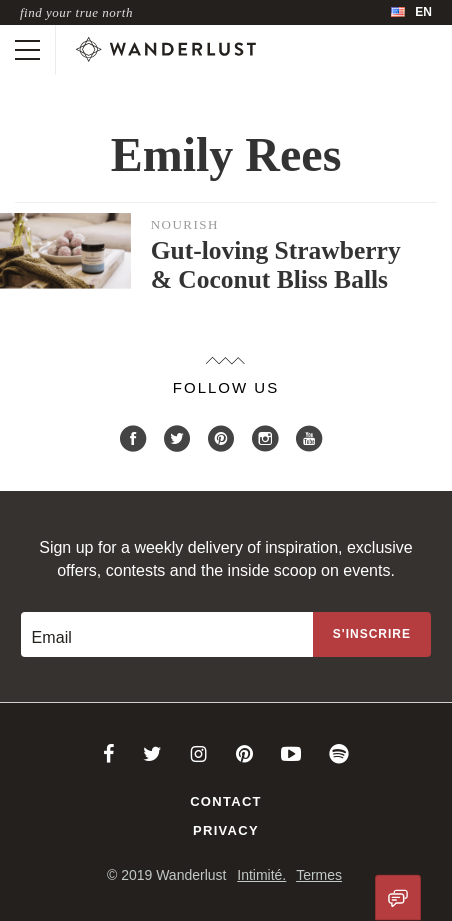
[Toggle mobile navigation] (27, 50)
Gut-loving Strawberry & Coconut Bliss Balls (276, 265)
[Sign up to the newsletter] (372, 634)
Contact (226, 801)
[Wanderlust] (166, 50)
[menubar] (411, 12)
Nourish (185, 224)
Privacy (226, 830)
